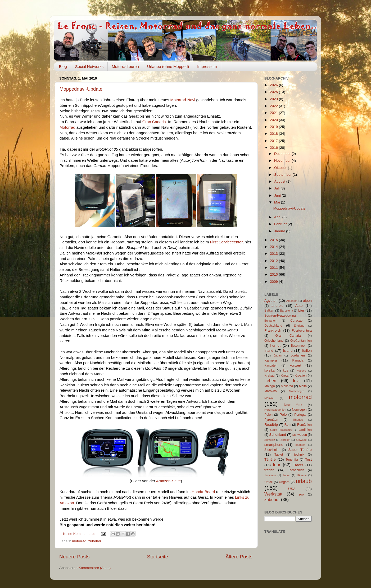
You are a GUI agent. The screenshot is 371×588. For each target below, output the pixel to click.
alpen (307, 301)
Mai (278, 202)
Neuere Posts (74, 557)
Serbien (285, 440)
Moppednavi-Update (81, 89)
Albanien (292, 301)
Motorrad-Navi (183, 100)
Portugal (300, 415)
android (277, 306)
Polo (283, 415)
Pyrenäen (271, 420)
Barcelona (287, 311)
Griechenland (274, 341)
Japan (278, 355)
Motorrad (67, 127)
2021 (274, 113)
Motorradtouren (125, 66)
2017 (274, 141)
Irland (269, 351)
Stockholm (272, 450)
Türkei (287, 475)
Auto (299, 306)
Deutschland (273, 326)
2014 (274, 247)
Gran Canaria (154, 122)
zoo (301, 494)
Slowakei (302, 440)
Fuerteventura (302, 331)
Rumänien (304, 425)
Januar (280, 231)
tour (277, 465)
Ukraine (302, 475)
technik (299, 455)
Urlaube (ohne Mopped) (168, 66)
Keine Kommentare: (80, 534)
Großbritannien (301, 341)
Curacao (296, 321)
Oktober (281, 168)
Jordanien (298, 355)
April (278, 217)
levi (296, 381)
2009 (274, 282)
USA (292, 489)
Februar (281, 224)
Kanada (298, 360)
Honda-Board (203, 492)
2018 (274, 134)
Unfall (268, 482)
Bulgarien (270, 321)
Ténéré (270, 459)
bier (301, 310)
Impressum (207, 66)
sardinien (305, 430)
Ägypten (271, 301)
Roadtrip (271, 425)
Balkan (269, 311)
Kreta (285, 376)
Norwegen (299, 410)
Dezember (283, 154)
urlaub (304, 481)
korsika (269, 371)
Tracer (298, 465)
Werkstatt (273, 494)
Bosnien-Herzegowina (280, 316)
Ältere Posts (239, 557)
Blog (63, 66)
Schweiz (270, 440)
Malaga (270, 386)
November (283, 161)
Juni (278, 195)
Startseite (157, 557)
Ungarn (284, 482)
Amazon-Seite (168, 481)
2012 (274, 261)
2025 (274, 92)
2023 (274, 99)
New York (293, 405)
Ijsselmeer (298, 346)
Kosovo (301, 371)
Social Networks (89, 66)
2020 (274, 120)
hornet (275, 346)
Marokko (271, 391)
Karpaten (271, 365)
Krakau (269, 376)
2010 (274, 274)
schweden (300, 435)
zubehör (95, 541)
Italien (307, 351)
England (299, 326)
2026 (274, 85)
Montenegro (297, 391)
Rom (288, 425)
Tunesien (270, 475)
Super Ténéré (300, 450)
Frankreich (273, 330)
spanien (301, 445)
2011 (274, 268)
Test (308, 459)
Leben (270, 381)
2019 (274, 127)
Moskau (269, 398)
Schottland (278, 435)
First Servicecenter (226, 242)
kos (286, 371)
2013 (274, 254)
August (280, 181)
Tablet (279, 455)
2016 (274, 148)
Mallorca (287, 386)
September (283, 175)
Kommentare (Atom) (95, 568)
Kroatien (301, 376)
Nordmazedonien (275, 410)
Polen (268, 415)
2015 (274, 240)
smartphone (274, 445)
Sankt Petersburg (281, 430)
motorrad (79, 541)
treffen (269, 470)
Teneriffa (292, 460)
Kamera (271, 360)
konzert (295, 365)
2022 (274, 106)
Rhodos (298, 420)
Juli (277, 188)
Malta (303, 386)
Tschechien (296, 470)
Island (288, 351)
